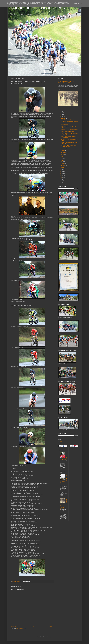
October (63, 151)
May (62, 160)
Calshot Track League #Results (68, 131)
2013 (61, 177)
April (62, 162)
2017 (61, 170)
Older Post (51, 626)
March (63, 164)
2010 (61, 183)
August (63, 154)
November (63, 149)
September (64, 153)
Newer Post (13, 626)
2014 (61, 175)
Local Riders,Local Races (38, 8)
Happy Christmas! (65, 125)
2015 (61, 174)
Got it (82, 4)
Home (32, 626)
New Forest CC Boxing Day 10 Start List (69, 130)
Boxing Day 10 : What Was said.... (68, 120)
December (63, 118)
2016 (61, 172)
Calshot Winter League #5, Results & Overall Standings (69, 146)
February (63, 166)
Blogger (50, 637)
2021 (61, 111)
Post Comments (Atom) (21, 628)
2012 (61, 179)
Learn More (76, 4)
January (63, 167)
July (62, 156)
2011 (61, 181)
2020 (61, 113)
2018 (61, 117)
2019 (61, 115)
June (62, 158)
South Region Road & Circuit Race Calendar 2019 (68, 137)
